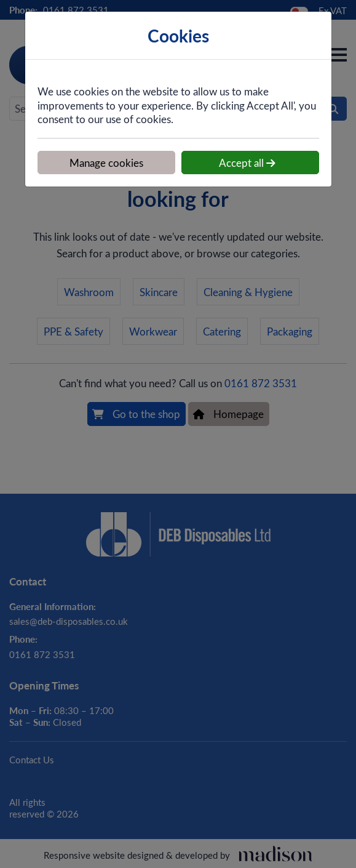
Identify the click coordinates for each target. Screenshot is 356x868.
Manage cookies (106, 163)
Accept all (247, 163)
